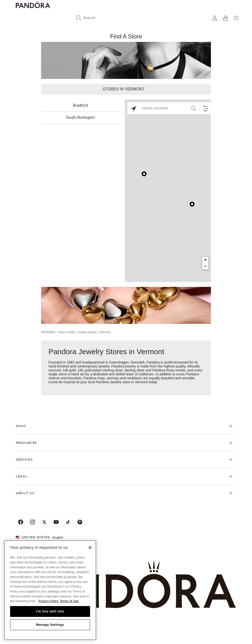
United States (87, 332)
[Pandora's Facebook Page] (21, 522)
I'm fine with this (50, 611)
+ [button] (205, 260)
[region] (50, 590)
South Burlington (80, 117)
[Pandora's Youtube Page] (56, 522)
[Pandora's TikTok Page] (68, 522)
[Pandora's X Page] (44, 522)
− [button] (205, 266)
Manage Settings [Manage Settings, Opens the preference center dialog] (50, 625)
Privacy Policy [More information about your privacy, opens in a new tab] (48, 601)
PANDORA (48, 332)
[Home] (126, 584)
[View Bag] (225, 18)
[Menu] (236, 18)
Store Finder (67, 332)
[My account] (215, 18)
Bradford (80, 105)
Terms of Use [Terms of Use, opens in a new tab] (69, 601)
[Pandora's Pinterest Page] (80, 522)
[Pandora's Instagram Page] (32, 522)
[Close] (90, 548)
